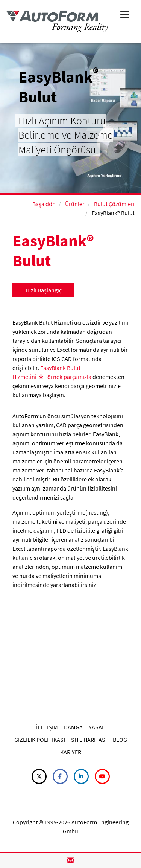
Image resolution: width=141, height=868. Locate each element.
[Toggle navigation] (124, 13)
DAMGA (73, 727)
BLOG (120, 740)
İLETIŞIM (47, 727)
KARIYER (71, 752)
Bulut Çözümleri (114, 204)
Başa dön (44, 204)
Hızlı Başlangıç (44, 290)
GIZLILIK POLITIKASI (40, 740)
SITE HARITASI (89, 740)
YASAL (97, 727)
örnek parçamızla (70, 377)
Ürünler (75, 204)
